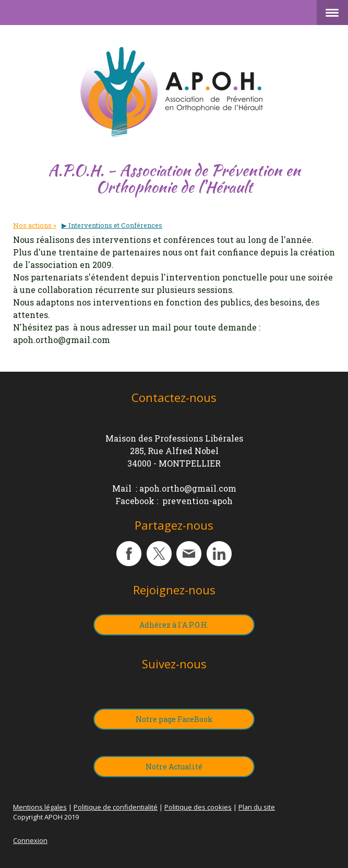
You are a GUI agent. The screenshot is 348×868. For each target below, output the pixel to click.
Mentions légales (40, 807)
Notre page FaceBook (174, 719)
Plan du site (257, 807)
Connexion (30, 840)
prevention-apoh (197, 501)
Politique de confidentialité (116, 807)
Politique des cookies (198, 807)
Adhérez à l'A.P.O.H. (174, 625)
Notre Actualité (174, 767)
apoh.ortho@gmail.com (188, 488)
